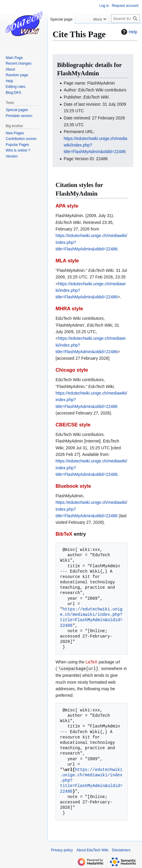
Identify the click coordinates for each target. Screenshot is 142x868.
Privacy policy (62, 850)
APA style (67, 206)
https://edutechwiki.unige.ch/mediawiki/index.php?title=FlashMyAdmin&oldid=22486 (91, 617)
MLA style (67, 261)
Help (128, 32)
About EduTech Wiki (92, 850)
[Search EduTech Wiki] (125, 19)
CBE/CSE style (73, 425)
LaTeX (91, 662)
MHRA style (69, 309)
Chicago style (72, 370)
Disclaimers (121, 850)
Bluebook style (73, 486)
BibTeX (64, 534)
